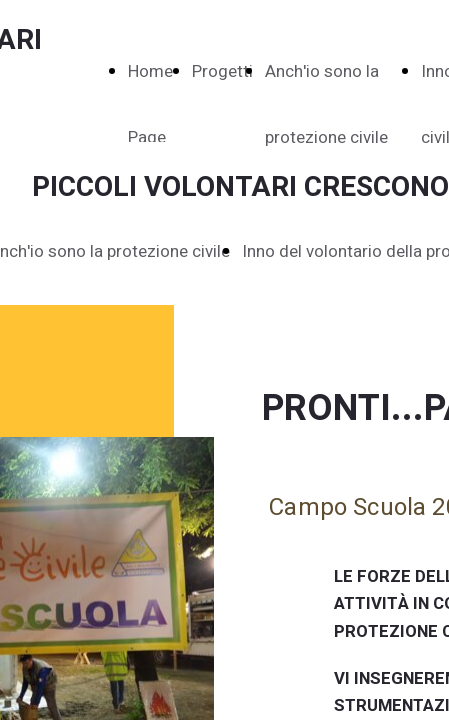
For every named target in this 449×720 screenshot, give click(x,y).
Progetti (222, 71)
